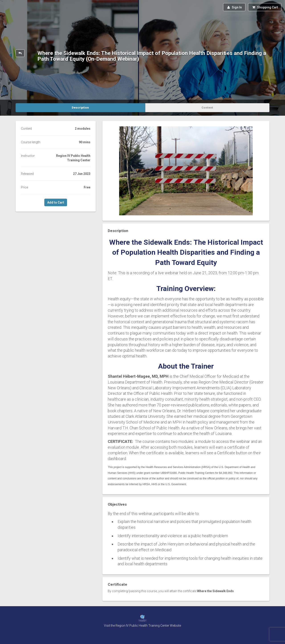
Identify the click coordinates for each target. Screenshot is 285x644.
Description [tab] (80, 108)
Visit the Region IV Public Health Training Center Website (142, 626)
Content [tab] (207, 108)
